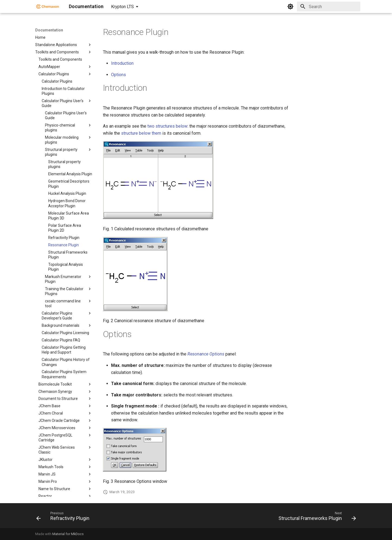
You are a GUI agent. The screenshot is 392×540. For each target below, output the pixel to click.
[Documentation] (48, 7)
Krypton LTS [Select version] (122, 7)
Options (119, 75)
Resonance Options (206, 354)
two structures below (167, 126)
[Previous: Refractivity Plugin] (64, 517)
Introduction (122, 63)
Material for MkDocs (68, 534)
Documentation (49, 30)
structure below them (141, 133)
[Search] (329, 7)
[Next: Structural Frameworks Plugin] (316, 517)
